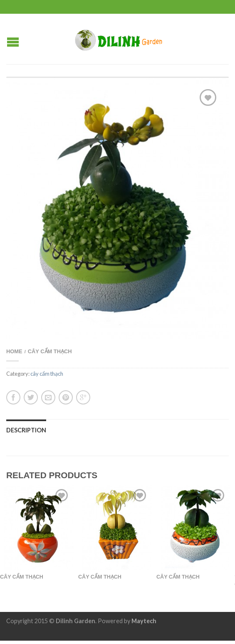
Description (26, 430)
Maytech (144, 621)
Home (14, 351)
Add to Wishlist (208, 97)
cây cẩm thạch (50, 351)
